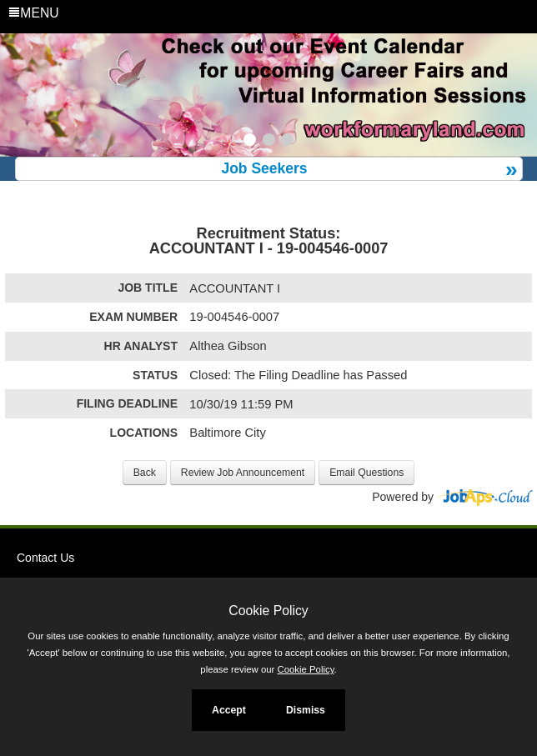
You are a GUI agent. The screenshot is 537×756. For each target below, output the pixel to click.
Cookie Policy (268, 611)
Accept (229, 710)
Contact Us (45, 558)
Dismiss (306, 710)
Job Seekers (264, 168)
